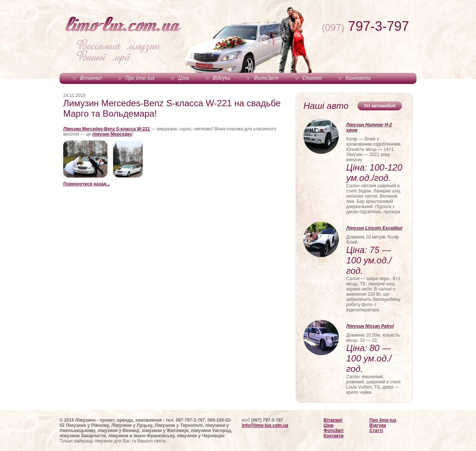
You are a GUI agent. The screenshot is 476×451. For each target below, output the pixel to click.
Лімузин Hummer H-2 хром (369, 127)
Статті (312, 78)
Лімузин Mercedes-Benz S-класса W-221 (107, 129)
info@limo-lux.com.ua (265, 425)
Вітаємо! (91, 78)
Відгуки (221, 78)
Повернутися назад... (87, 184)
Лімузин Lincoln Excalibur (374, 228)
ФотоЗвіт (266, 78)
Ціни (184, 78)
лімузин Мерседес (112, 134)
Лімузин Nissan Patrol (370, 326)
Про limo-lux (140, 78)
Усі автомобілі (380, 106)
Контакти (358, 78)
